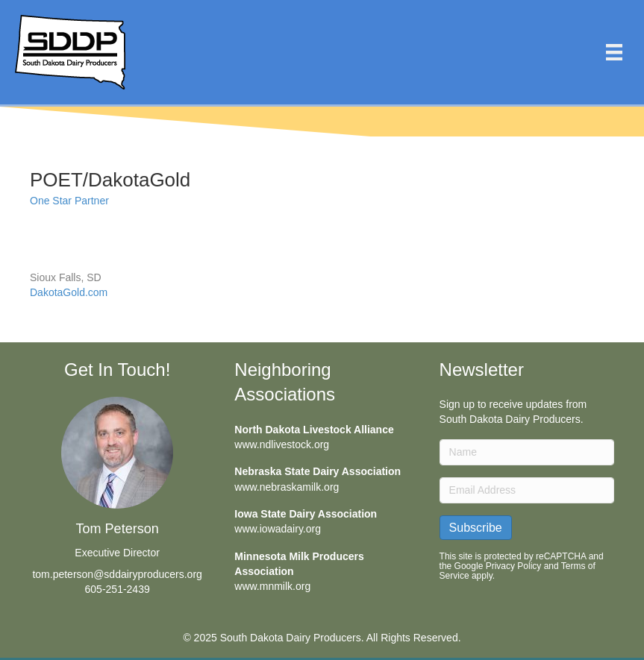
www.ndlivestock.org (282, 444)
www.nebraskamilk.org (287, 487)
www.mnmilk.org (272, 586)
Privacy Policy (514, 566)
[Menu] (614, 52)
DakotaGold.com (69, 292)
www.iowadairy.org (278, 529)
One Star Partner (69, 201)
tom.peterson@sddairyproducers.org (117, 574)
